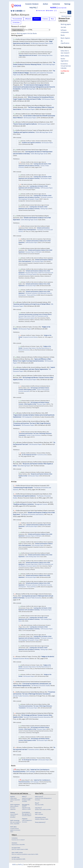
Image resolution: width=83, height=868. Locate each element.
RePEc (21, 865)
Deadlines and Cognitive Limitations (24, 132)
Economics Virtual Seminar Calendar (66, 66)
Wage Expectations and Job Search (28, 55)
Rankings (67, 4)
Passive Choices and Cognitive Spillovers (25, 124)
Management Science (41, 504)
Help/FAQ (34, 8)
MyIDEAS (58, 8)
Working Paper (44, 209)
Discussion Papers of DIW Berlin (34, 252)
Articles (30, 33)
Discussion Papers (42, 404)
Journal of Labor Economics (34, 435)
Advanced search (66, 16)
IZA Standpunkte (27, 417)
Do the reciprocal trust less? (29, 455)
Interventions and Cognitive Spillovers (25, 496)
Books (63, 35)
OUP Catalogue (31, 772)
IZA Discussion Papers (48, 99)
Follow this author (41, 11)
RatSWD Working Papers (29, 89)
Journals (63, 27)
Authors (45, 4)
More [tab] (52, 19)
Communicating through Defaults (23, 488)
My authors (50, 11)
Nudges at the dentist (48, 657)
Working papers (66, 24)
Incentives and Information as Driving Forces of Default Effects (32, 304)
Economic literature (32, 4)
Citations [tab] (45, 19)
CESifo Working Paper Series (45, 55)
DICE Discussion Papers (38, 261)
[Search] (69, 12)
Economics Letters (42, 455)
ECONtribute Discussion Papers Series (42, 43)
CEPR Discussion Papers (47, 188)
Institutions (56, 4)
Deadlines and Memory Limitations (24, 504)
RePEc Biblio (65, 56)
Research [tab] (37, 19)
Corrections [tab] (16, 22)
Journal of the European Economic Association (37, 717)
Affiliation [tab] (28, 19)
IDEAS (14, 865)
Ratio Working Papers (24, 466)
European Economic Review (30, 337)
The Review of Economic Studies (41, 686)
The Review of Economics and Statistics (32, 514)
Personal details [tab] (17, 19)
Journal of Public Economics (33, 598)
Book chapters (65, 38)
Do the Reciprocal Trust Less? (30, 760)
